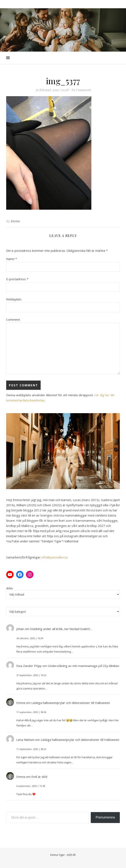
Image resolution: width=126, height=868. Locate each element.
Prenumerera (105, 817)
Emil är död (39, 777)
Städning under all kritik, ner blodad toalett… (61, 629)
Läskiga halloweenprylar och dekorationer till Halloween (71, 703)
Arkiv (10, 588)
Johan (20, 629)
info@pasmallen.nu (55, 557)
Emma (15, 221)
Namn (12, 259)
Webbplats (14, 299)
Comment (13, 319)
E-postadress (17, 279)
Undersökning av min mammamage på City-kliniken (84, 666)
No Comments (81, 90)
